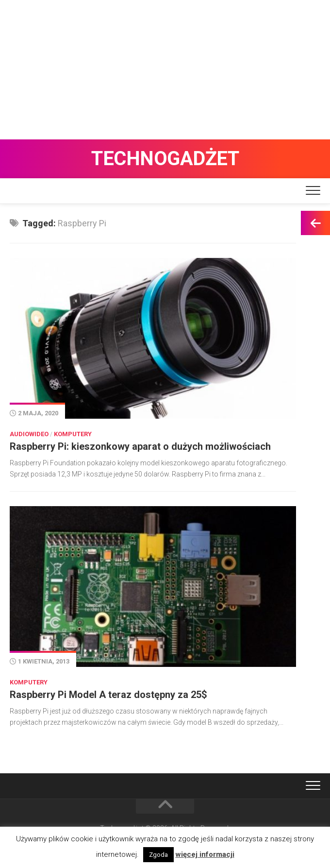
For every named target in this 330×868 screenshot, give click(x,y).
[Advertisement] (165, 68)
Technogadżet (165, 159)
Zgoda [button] (158, 855)
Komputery (73, 434)
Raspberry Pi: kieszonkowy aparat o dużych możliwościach (140, 446)
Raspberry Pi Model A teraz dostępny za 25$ (108, 695)
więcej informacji (205, 854)
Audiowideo (29, 434)
